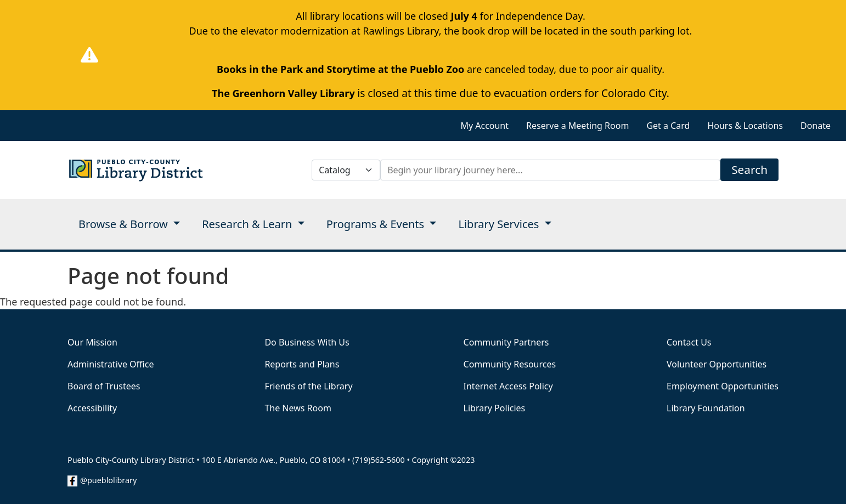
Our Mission (92, 342)
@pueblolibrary (108, 480)
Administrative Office (111, 364)
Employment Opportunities (723, 386)
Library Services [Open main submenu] (500, 224)
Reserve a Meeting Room (577, 126)
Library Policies (495, 408)
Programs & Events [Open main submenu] (377, 224)
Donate (816, 126)
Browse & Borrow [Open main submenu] (125, 224)
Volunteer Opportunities (717, 364)
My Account (484, 126)
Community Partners (506, 342)
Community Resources (510, 364)
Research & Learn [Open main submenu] (248, 224)
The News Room (298, 408)
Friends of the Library (308, 386)
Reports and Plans (302, 364)
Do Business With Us (307, 342)
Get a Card (668, 126)
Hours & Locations (745, 126)
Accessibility (92, 408)
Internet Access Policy (508, 386)
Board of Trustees (104, 386)
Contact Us (689, 342)
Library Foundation (706, 408)
